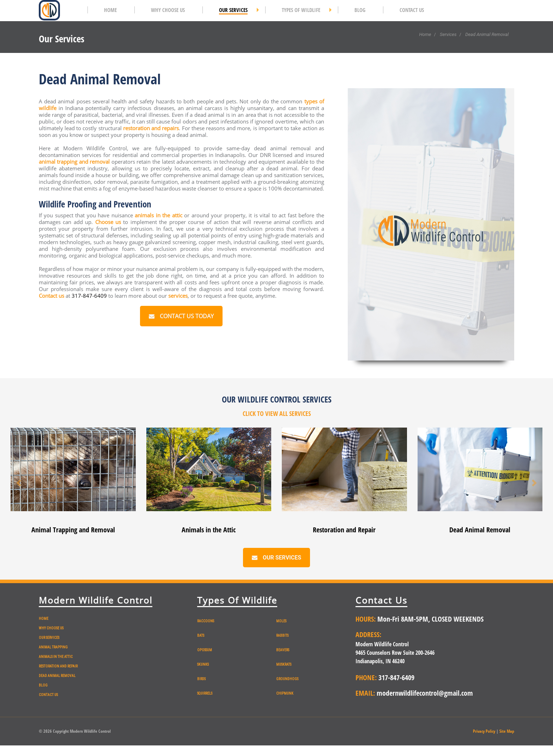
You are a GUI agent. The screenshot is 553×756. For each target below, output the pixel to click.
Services (448, 34)
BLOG (43, 685)
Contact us (51, 296)
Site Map (507, 731)
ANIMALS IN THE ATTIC (56, 657)
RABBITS (282, 636)
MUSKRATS (284, 664)
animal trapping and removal (74, 162)
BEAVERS (283, 650)
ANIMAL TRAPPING (53, 647)
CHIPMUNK (285, 693)
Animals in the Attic (209, 530)
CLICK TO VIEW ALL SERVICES (277, 413)
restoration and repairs (151, 128)
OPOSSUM (205, 650)
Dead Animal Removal (480, 530)
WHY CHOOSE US (51, 628)
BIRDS (201, 679)
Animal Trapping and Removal (73, 530)
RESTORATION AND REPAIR (58, 666)
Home (425, 34)
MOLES (281, 621)
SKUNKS (203, 664)
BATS (201, 636)
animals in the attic (159, 215)
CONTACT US (48, 695)
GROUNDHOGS (287, 679)
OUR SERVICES (49, 638)
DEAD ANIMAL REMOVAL (57, 676)
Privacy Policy (484, 731)
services (178, 296)
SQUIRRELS (205, 693)
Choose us (108, 222)
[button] (19, 483)
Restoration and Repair (344, 530)
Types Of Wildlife (237, 600)
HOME (44, 619)
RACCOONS (206, 621)
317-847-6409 (90, 296)
